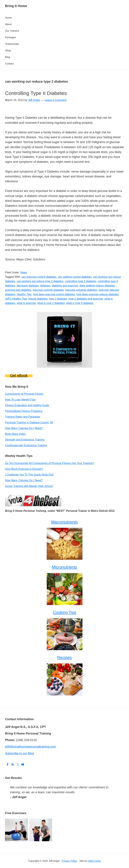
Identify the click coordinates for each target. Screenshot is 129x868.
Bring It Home (16, 6)
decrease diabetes (28, 286)
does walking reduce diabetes (97, 286)
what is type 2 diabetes (51, 303)
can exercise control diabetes (39, 277)
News (24, 272)
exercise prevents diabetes (81, 290)
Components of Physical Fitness (24, 394)
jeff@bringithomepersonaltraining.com (30, 747)
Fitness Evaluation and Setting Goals (27, 405)
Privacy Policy (69, 861)
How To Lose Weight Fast (20, 400)
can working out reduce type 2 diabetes (40, 281)
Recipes (65, 657)
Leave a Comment (56, 100)
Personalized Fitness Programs (24, 411)
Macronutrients (65, 522)
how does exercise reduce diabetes (98, 294)
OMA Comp (94, 861)
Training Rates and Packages (23, 417)
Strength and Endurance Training (25, 440)
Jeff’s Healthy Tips (16, 299)
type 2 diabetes (58, 299)
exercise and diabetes (18, 290)
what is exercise (26, 303)
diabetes (45, 286)
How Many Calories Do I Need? (24, 428)
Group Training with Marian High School (29, 486)
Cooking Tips (65, 612)
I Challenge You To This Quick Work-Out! (29, 475)
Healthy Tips (24, 294)
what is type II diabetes (80, 303)
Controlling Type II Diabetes (36, 93)
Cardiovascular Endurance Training (26, 445)
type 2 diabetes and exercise (86, 299)
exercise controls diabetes (48, 290)
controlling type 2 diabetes (81, 281)
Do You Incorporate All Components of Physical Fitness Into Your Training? (49, 463)
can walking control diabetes (75, 277)
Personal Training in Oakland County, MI (29, 422)
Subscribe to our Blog (19, 753)
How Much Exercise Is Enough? (24, 469)
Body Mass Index (15, 434)
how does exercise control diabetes (54, 294)
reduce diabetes (38, 299)
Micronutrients (65, 567)
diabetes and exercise (65, 286)
